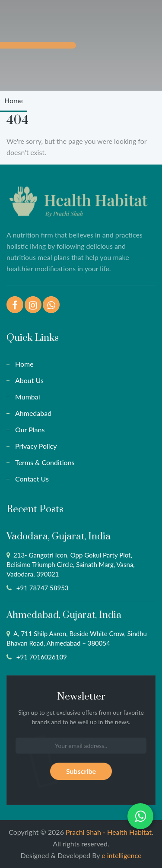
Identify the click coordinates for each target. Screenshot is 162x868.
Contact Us (32, 479)
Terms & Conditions (45, 462)
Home (14, 100)
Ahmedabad (33, 413)
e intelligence (121, 855)
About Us (29, 380)
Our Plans (30, 429)
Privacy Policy (36, 446)
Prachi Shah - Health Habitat (109, 832)
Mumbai (28, 397)
